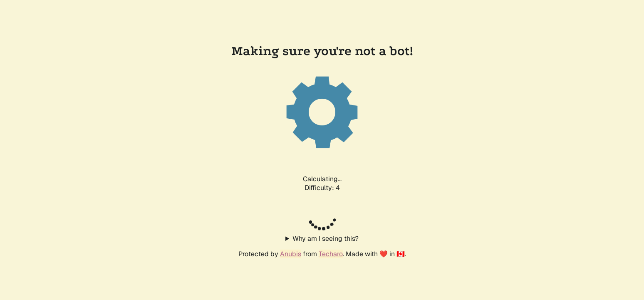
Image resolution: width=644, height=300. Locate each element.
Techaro (331, 254)
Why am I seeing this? (326, 239)
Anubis (291, 254)
